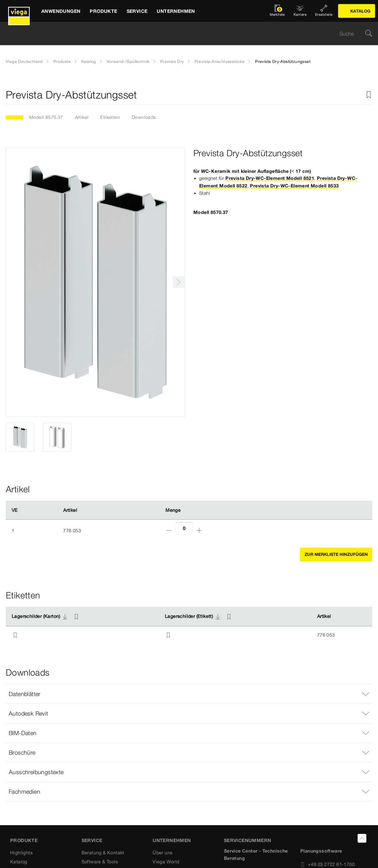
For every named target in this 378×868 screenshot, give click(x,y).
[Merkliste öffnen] (277, 11)
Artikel (82, 117)
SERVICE (92, 840)
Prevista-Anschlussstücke (220, 62)
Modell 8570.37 (46, 117)
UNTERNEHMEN (172, 840)
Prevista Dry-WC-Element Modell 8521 (270, 178)
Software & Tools (100, 862)
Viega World (166, 862)
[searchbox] (184, 34)
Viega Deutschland (24, 62)
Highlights (21, 853)
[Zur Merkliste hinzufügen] (369, 95)
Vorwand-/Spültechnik (128, 62)
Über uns (162, 853)
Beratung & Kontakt (103, 853)
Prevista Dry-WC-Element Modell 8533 (294, 186)
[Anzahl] (184, 528)
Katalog (89, 62)
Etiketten (110, 117)
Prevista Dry (172, 62)
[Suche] (369, 34)
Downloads (144, 117)
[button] (189, 694)
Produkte (62, 62)
